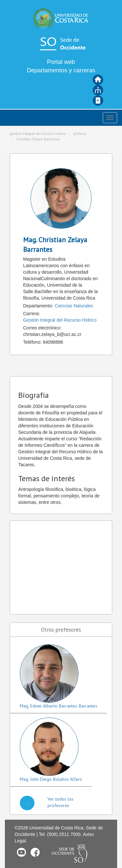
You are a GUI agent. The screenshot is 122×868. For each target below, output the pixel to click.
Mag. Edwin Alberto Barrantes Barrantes (59, 706)
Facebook (35, 852)
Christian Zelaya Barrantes (38, 139)
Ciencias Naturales (74, 306)
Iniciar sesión (98, 101)
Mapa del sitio (98, 90)
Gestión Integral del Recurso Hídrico (60, 320)
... (27, 802)
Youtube (21, 852)
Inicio (98, 80)
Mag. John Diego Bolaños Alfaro (51, 779)
